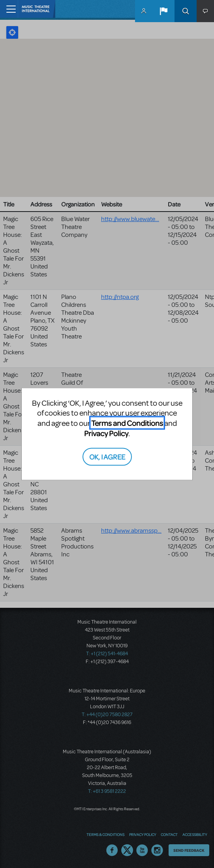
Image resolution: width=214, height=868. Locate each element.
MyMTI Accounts (144, 11)
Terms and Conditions (127, 423)
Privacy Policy (106, 433)
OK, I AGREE (107, 456)
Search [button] (186, 11)
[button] (163, 11)
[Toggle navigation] (9, 9)
